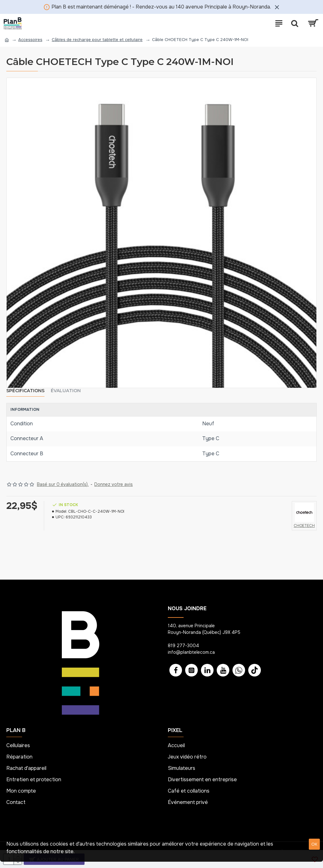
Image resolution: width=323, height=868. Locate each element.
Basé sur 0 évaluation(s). (63, 484)
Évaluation (66, 391)
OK (314, 844)
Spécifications (25, 391)
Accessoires (30, 40)
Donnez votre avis (114, 484)
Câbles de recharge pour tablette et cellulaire (97, 40)
